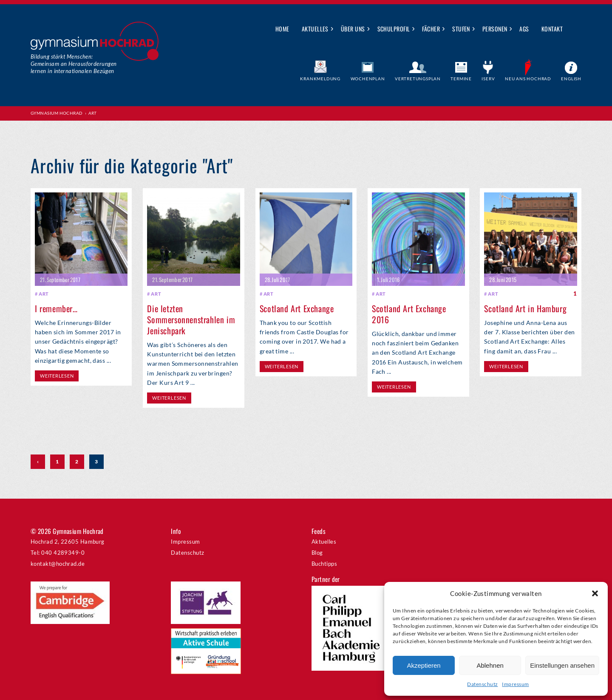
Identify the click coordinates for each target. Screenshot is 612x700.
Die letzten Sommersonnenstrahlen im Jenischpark (191, 319)
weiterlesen (57, 376)
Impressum (515, 684)
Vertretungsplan (418, 79)
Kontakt (552, 29)
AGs (524, 29)
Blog (317, 553)
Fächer (431, 29)
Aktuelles (315, 29)
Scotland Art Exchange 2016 (409, 314)
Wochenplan (368, 79)
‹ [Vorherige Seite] (38, 461)
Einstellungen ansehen (562, 665)
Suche (575, 29)
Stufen (461, 29)
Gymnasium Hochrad (57, 113)
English (571, 79)
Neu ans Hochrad (528, 79)
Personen (495, 29)
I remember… (56, 308)
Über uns (353, 29)
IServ (488, 79)
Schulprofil (394, 29)
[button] (595, 593)
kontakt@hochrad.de (58, 564)
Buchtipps (324, 564)
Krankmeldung (320, 79)
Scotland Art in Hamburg (525, 308)
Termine (461, 79)
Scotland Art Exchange (297, 308)
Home (282, 29)
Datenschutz (482, 684)
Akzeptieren (424, 665)
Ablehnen (490, 665)
